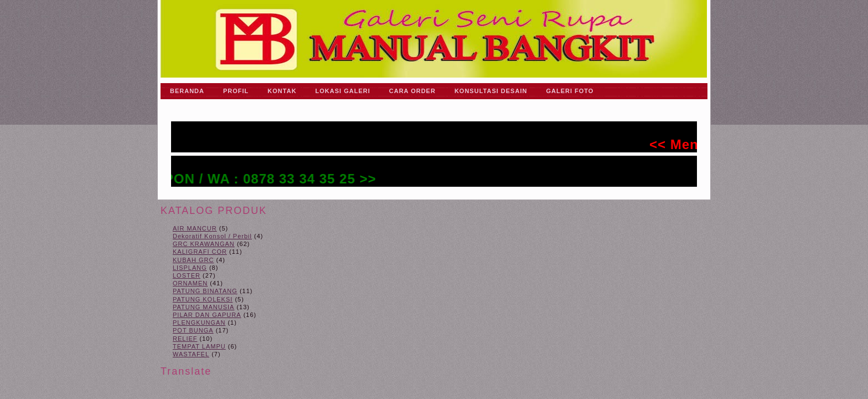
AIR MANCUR (195, 228)
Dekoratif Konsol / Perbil (212, 236)
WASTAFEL (191, 354)
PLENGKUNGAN (199, 323)
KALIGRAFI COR (200, 252)
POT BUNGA (193, 330)
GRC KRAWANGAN (204, 244)
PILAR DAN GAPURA (207, 315)
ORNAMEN (190, 283)
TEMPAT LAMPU (199, 346)
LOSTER (187, 275)
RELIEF (185, 339)
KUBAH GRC (193, 260)
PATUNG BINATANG (205, 291)
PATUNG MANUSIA (203, 307)
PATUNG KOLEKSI (203, 299)
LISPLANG (190, 268)
